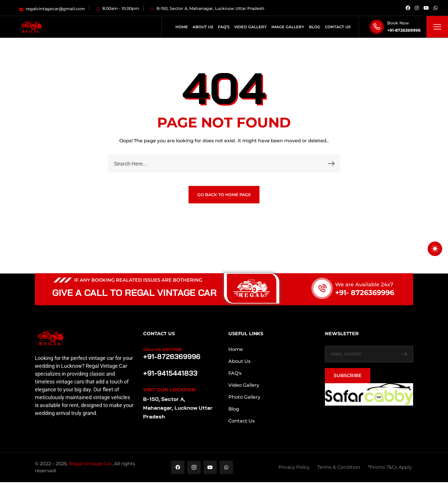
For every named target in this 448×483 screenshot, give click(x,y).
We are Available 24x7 (364, 285)
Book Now (398, 23)
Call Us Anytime (162, 349)
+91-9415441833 (169, 373)
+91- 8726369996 (365, 293)
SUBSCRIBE (348, 375)
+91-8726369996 (404, 30)
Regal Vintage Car (90, 464)
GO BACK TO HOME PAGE (224, 195)
